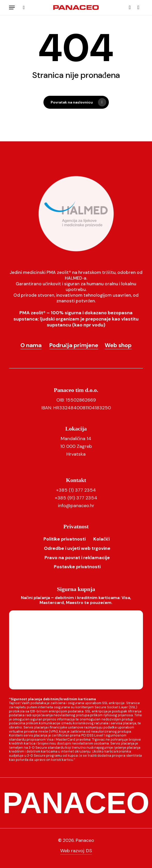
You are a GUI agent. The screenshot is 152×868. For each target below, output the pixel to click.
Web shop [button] (118, 345)
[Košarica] (137, 8)
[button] (12, 8)
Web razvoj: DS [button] (76, 851)
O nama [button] (31, 345)
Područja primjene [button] (74, 345)
